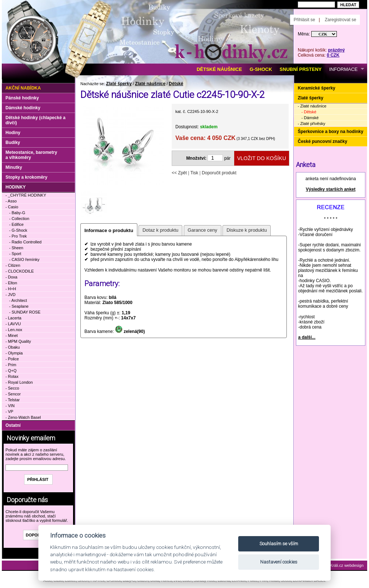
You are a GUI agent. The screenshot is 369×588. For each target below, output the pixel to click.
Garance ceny (203, 230)
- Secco (12, 388)
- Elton (11, 283)
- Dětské (309, 112)
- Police (12, 359)
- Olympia (14, 353)
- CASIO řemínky (24, 259)
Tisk (194, 173)
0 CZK (333, 55)
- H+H (11, 289)
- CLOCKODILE (20, 271)
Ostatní (13, 425)
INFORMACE (343, 69)
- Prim (11, 365)
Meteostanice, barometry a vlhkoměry (31, 155)
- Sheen (16, 248)
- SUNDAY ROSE (25, 312)
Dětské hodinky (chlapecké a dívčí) (35, 120)
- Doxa (11, 277)
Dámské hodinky (23, 108)
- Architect (18, 300)
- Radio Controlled (25, 242)
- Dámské (310, 118)
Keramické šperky (317, 88)
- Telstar (13, 400)
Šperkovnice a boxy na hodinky (330, 132)
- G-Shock (18, 230)
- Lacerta (13, 318)
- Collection (19, 219)
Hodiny (13, 133)
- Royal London (19, 382)
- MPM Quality (18, 341)
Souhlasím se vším (279, 544)
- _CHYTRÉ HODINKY (26, 195)
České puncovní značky (322, 141)
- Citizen (13, 265)
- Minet (12, 335)
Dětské (176, 84)
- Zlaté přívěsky (311, 124)
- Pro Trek (18, 236)
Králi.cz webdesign (347, 565)
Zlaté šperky (119, 84)
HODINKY (16, 187)
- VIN (10, 406)
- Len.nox (14, 330)
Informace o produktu (109, 230)
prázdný (336, 50)
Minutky (14, 167)
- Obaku (13, 347)
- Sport (15, 254)
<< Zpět (179, 173)
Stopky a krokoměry (26, 177)
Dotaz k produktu (160, 230)
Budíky (13, 143)
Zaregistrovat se (341, 20)
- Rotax (12, 376)
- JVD (11, 295)
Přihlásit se (305, 20)
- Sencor (13, 394)
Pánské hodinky (22, 98)
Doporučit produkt (219, 173)
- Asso (11, 201)
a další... (307, 337)
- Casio (12, 207)
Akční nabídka (23, 88)
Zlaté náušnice (150, 84)
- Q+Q (11, 371)
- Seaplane (19, 306)
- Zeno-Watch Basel (23, 417)
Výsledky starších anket (331, 189)
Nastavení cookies (279, 562)
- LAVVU (13, 324)
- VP (9, 411)
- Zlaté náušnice (312, 106)
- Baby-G (17, 213)
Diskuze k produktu (247, 230)
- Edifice (16, 224)
